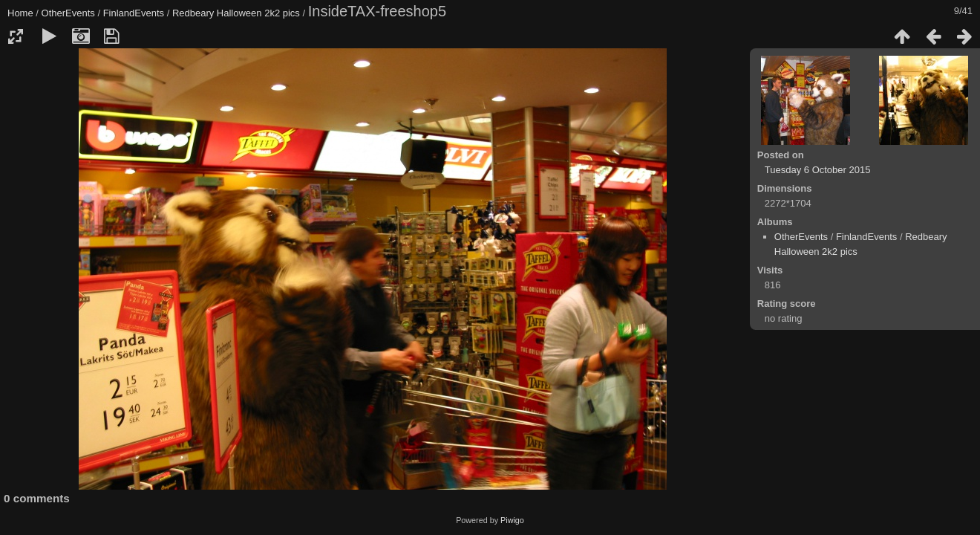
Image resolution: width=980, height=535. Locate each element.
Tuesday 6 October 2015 (818, 170)
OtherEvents (68, 13)
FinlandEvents (134, 13)
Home (20, 13)
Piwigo (512, 520)
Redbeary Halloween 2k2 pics (236, 13)
